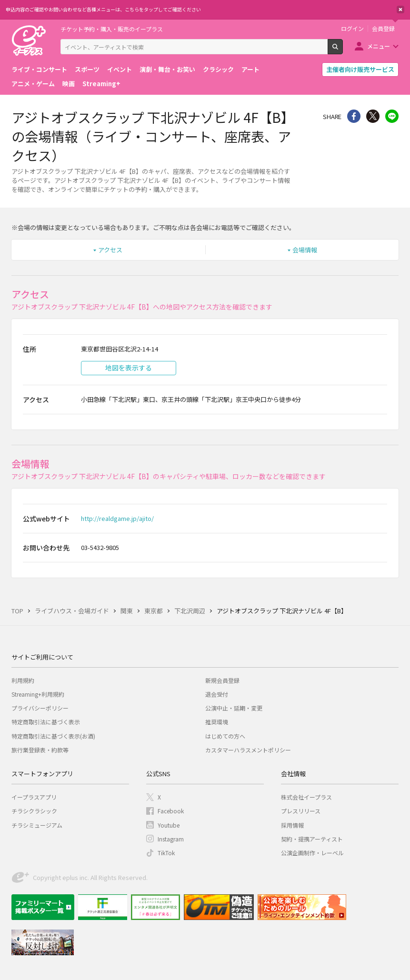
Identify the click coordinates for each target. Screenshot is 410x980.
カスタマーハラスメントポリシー (248, 750)
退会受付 (217, 694)
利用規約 (23, 680)
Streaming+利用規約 (38, 694)
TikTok (166, 853)
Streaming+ (101, 84)
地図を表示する (129, 368)
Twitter (373, 116)
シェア (354, 116)
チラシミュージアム (37, 825)
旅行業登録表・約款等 (40, 750)
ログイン (352, 29)
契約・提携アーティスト (312, 839)
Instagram (171, 839)
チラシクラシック (34, 811)
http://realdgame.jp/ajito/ (117, 518)
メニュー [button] (379, 46)
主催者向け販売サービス (360, 69)
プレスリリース (301, 811)
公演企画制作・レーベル (312, 853)
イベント (120, 69)
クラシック (218, 69)
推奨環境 (217, 722)
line (392, 116)
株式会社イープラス (306, 797)
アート (250, 69)
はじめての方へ (225, 736)
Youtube (169, 825)
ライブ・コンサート (39, 69)
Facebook (171, 811)
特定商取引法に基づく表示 (46, 722)
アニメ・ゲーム (33, 84)
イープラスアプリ (34, 797)
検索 (343, 50)
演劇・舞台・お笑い (167, 69)
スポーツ (87, 69)
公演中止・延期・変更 (234, 708)
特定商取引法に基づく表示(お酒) (53, 736)
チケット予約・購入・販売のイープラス (112, 29)
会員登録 (383, 29)
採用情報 (292, 825)
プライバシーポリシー (40, 708)
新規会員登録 (222, 680)
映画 (69, 84)
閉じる (400, 10)
